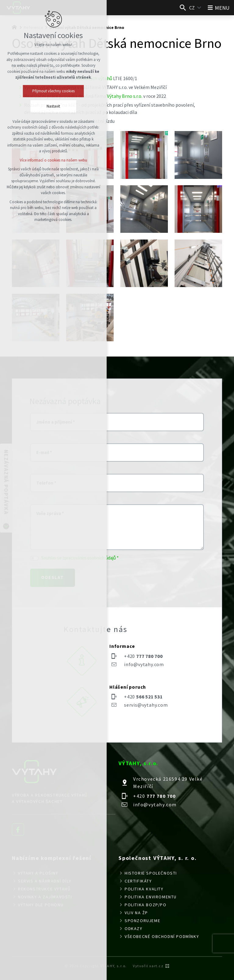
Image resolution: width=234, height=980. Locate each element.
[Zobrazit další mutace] (199, 8)
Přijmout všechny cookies (53, 91)
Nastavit (53, 106)
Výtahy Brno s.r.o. (125, 96)
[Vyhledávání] (183, 8)
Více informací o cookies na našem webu (53, 160)
